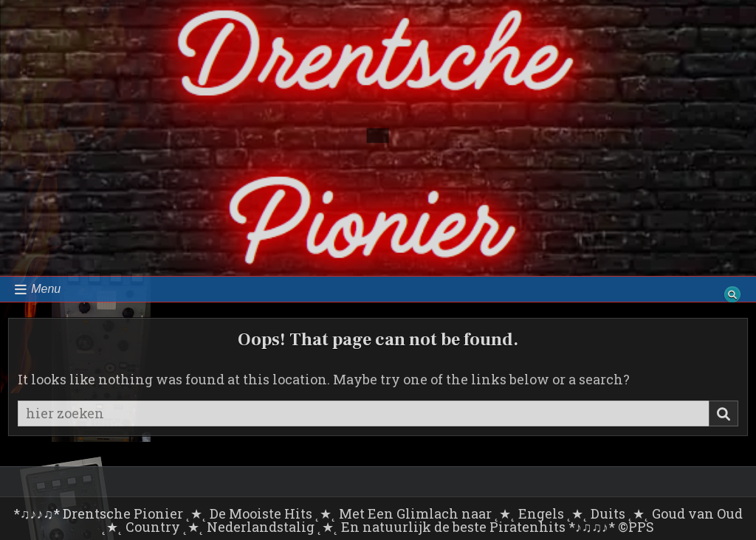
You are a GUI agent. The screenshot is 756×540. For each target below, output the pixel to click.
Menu (46, 289)
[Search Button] (732, 294)
